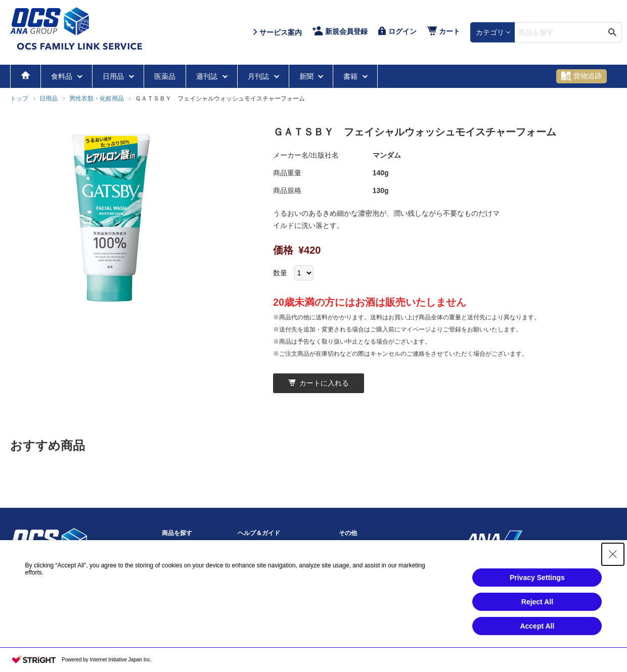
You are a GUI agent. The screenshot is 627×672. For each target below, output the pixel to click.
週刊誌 (208, 76)
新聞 (307, 76)
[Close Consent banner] (613, 567)
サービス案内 (256, 551)
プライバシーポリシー (369, 551)
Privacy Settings (537, 590)
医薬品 (165, 76)
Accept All (537, 639)
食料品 (63, 76)
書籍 (351, 76)
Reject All (537, 614)
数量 (280, 273)
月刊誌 (259, 76)
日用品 (114, 76)
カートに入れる (319, 383)
